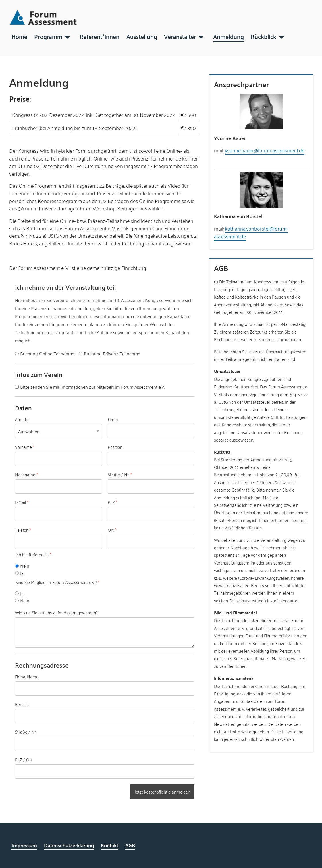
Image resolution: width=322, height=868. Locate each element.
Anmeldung (229, 36)
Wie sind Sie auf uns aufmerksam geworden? (56, 612)
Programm (48, 36)
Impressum (24, 845)
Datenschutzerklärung (69, 845)
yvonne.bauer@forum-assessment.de (265, 150)
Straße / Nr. (120, 475)
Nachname (26, 475)
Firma (113, 419)
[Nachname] (58, 486)
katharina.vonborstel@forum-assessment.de (251, 232)
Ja (22, 573)
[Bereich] (105, 716)
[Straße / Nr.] (151, 486)
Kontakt (110, 845)
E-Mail (22, 502)
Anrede (22, 419)
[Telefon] (58, 542)
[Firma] (151, 431)
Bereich (22, 704)
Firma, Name (27, 677)
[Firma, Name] (105, 689)
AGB (130, 845)
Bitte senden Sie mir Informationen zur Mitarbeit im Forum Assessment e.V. (92, 387)
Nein (25, 566)
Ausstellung (142, 36)
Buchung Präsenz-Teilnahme (112, 354)
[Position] (151, 459)
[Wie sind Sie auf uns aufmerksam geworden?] (105, 633)
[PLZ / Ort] (105, 772)
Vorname (25, 447)
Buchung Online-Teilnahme (47, 354)
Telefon (23, 530)
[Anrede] (58, 430)
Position (115, 447)
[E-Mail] (58, 514)
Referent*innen (100, 36)
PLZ (113, 502)
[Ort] (151, 542)
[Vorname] (58, 459)
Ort (112, 530)
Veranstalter (180, 36)
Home (19, 36)
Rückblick (264, 36)
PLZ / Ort (24, 759)
